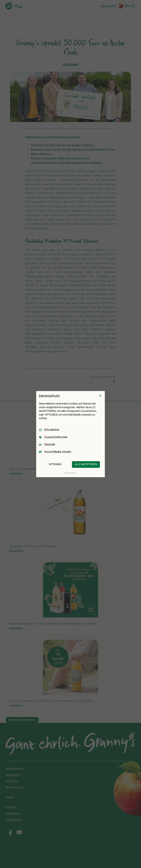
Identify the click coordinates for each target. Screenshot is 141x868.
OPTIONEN (55, 464)
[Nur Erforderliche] (100, 396)
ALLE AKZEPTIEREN (86, 464)
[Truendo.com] (70, 473)
